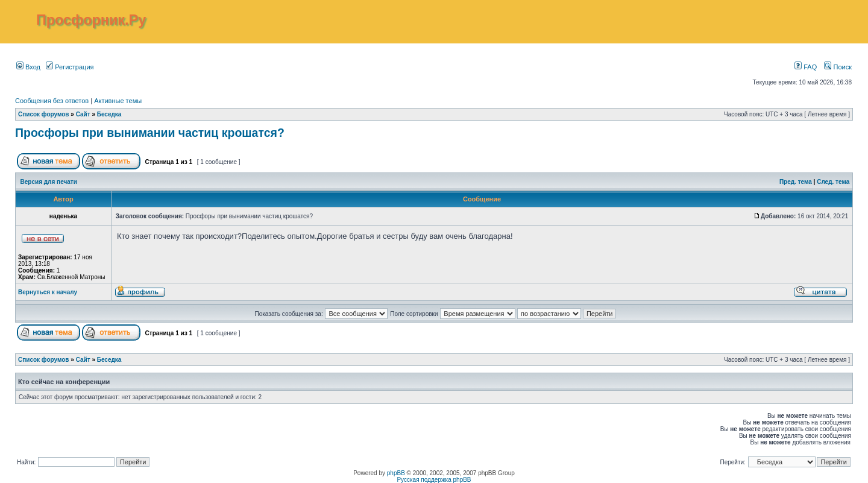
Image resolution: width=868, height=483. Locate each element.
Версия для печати (49, 182)
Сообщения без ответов (52, 101)
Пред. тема (796, 182)
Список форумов (44, 114)
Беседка (109, 114)
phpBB (396, 473)
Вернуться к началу (48, 292)
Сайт (83, 114)
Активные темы (118, 101)
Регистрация (70, 67)
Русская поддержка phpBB (434, 480)
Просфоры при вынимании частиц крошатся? (150, 133)
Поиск (838, 67)
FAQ (806, 67)
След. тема (833, 182)
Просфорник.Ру (91, 20)
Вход (28, 67)
